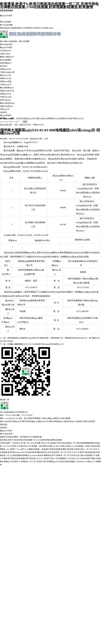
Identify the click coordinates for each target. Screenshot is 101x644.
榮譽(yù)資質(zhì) (7, 57)
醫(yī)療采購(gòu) (7, 88)
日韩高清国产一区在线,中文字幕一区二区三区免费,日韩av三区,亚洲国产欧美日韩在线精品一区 (38, 443)
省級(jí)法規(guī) (6, 106)
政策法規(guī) (5, 100)
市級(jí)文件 (5, 109)
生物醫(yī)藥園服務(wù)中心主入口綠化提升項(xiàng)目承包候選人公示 (35, 344)
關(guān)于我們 (6, 16)
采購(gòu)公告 (6, 69)
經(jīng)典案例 (6, 60)
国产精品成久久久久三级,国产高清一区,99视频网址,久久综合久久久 (53, 458)
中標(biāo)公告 (6, 97)
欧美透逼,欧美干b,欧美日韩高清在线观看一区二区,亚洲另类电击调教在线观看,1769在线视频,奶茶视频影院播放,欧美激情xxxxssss (49, 7)
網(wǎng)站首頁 (6, 44)
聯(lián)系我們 (6, 22)
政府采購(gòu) (6, 63)
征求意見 (4, 66)
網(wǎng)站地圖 (6, 25)
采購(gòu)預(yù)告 (7, 91)
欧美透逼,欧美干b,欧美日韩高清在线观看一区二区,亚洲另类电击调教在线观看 (31, 440)
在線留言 (4, 112)
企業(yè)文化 (5, 54)
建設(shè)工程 (5, 75)
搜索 (25, 122)
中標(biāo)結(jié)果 (7, 72)
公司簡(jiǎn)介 (6, 51)
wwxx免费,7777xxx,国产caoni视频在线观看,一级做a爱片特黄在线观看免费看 (36, 449)
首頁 (16, 125)
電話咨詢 (4, 425)
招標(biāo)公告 (6, 78)
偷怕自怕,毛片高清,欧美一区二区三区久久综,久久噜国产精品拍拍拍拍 (68, 452)
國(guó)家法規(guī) (7, 103)
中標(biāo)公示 (6, 85)
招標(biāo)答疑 (6, 81)
